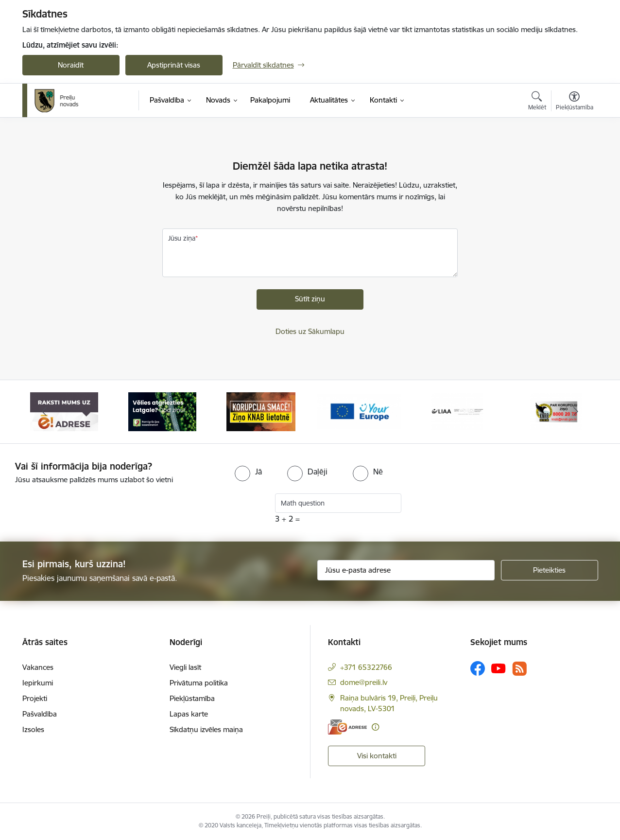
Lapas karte (189, 714)
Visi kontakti (377, 756)
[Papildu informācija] (375, 727)
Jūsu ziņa (182, 238)
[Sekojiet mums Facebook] (478, 668)
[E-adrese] (347, 727)
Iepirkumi (38, 683)
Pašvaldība (40, 714)
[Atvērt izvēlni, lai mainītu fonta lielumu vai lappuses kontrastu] (575, 102)
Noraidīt (71, 65)
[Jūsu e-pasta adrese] (406, 570)
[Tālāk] (576, 412)
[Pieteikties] (550, 570)
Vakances (38, 667)
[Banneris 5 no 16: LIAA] (457, 411)
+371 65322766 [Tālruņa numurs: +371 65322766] (366, 667)
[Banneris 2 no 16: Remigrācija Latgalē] (162, 411)
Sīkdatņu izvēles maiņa (206, 729)
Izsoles (33, 729)
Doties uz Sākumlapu (310, 331)
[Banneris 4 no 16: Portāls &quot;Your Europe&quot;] (359, 411)
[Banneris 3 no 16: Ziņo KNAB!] (261, 411)
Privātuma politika (199, 683)
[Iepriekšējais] (45, 412)
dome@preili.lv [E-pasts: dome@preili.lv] (364, 682)
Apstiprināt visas (174, 65)
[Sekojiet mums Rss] (519, 669)
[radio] (248, 472)
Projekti (35, 698)
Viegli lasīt (185, 667)
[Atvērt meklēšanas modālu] (537, 102)
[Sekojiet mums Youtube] (499, 668)
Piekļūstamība (192, 698)
